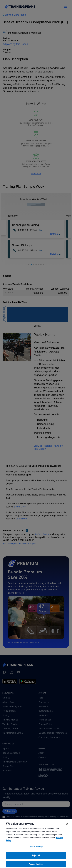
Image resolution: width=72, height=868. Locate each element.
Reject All (36, 861)
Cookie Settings (36, 852)
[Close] (67, 829)
